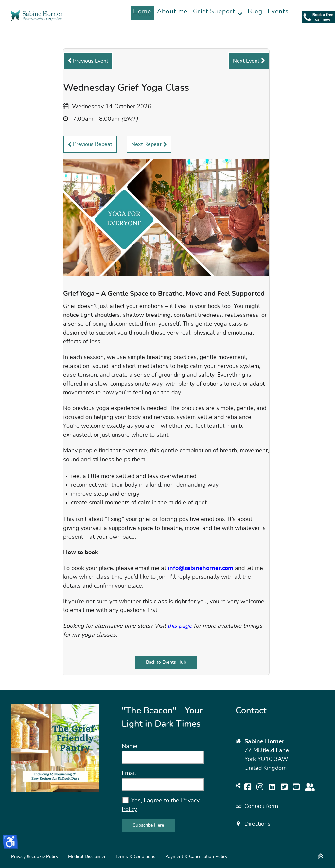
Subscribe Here (148, 825)
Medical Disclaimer (87, 856)
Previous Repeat (93, 144)
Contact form (261, 806)
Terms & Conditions (135, 856)
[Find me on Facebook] (248, 787)
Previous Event (91, 61)
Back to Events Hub (166, 662)
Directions (257, 824)
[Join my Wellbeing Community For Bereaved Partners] (310, 787)
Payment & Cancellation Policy (196, 856)
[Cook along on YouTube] (296, 787)
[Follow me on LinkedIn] (272, 787)
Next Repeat (146, 144)
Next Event (246, 61)
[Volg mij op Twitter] (284, 787)
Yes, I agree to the (161, 805)
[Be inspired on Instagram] (260, 787)
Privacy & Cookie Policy (35, 856)
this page (180, 626)
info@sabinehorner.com (201, 568)
